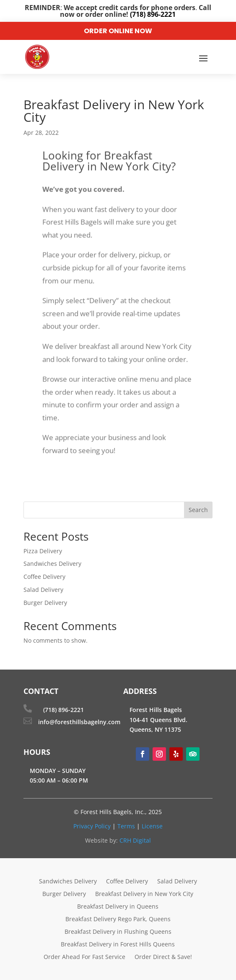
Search (198, 510)
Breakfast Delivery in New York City (144, 894)
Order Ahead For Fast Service (84, 957)
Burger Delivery (45, 603)
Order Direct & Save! (163, 957)
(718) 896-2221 (64, 710)
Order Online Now (118, 31)
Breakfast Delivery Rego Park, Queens (118, 920)
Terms (126, 826)
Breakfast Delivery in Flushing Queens (118, 932)
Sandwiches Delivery (52, 564)
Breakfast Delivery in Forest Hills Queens (118, 945)
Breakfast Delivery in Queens (118, 907)
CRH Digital (135, 840)
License (152, 826)
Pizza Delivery (43, 551)
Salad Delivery (43, 590)
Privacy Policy (92, 826)
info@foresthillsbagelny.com (79, 722)
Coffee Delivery (44, 577)
